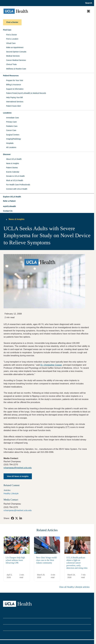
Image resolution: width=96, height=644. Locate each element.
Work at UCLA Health (15, 180)
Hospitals (10, 143)
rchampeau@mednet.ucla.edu (18, 468)
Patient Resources (11, 76)
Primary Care (11, 122)
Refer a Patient (9, 201)
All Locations (11, 147)
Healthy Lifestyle (11, 494)
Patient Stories (12, 168)
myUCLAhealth (9, 206)
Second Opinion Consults (16, 52)
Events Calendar (13, 172)
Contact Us (8, 211)
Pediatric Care (12, 126)
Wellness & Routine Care (16, 69)
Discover (7, 154)
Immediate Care (12, 118)
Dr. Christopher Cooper (51, 365)
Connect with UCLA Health (17, 189)
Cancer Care (11, 130)
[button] (47, 197)
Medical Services (13, 56)
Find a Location (12, 39)
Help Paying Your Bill (14, 97)
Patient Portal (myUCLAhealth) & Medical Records (26, 93)
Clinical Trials (11, 64)
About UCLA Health (14, 159)
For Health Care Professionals (18, 185)
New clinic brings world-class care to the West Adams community (47, 560)
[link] (12, 518)
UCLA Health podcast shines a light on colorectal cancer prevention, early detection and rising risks (77, 563)
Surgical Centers (13, 135)
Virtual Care (11, 43)
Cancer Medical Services (16, 60)
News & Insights (12, 163)
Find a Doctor (11, 35)
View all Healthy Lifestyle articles (74, 587)
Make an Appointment (15, 47)
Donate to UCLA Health (15, 176)
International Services (15, 102)
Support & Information (15, 89)
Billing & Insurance (14, 85)
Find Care (7, 30)
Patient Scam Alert (13, 106)
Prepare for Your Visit (15, 80)
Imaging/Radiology (14, 139)
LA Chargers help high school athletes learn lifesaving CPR (15, 560)
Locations (7, 113)
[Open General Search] (88, 3)
